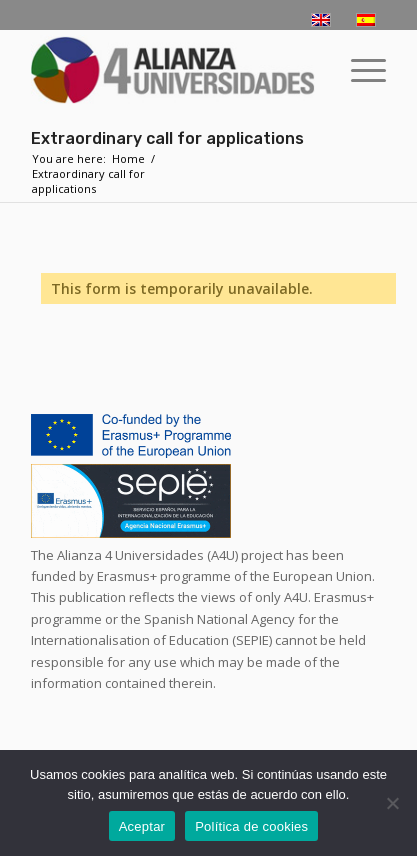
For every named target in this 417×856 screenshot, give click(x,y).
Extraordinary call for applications (167, 138)
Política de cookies (251, 826)
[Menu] (358, 70)
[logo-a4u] (173, 70)
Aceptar (142, 826)
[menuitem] (358, 70)
